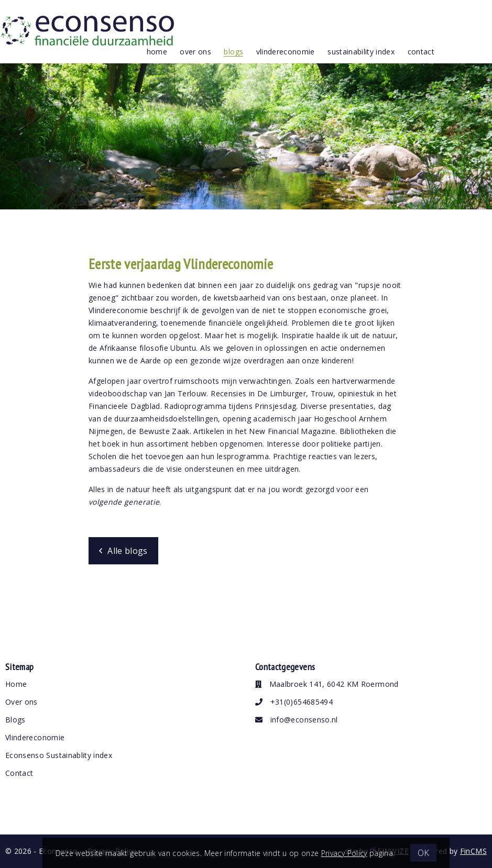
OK (424, 853)
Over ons (21, 702)
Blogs (15, 720)
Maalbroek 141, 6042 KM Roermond (327, 684)
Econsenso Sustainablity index (59, 755)
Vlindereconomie (35, 737)
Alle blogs (128, 551)
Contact (19, 773)
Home (157, 52)
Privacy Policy (344, 853)
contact (421, 52)
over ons (195, 52)
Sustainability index (361, 52)
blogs (233, 52)
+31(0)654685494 (294, 702)
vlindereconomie (286, 52)
